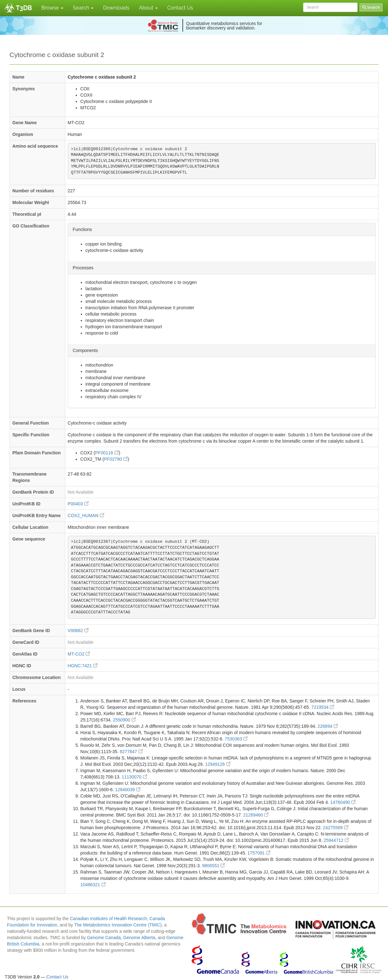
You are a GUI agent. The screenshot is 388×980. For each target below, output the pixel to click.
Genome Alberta (139, 938)
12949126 (218, 764)
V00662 (78, 631)
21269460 (256, 815)
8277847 (131, 752)
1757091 (259, 853)
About (148, 8)
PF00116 (107, 453)
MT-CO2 (79, 654)
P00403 (78, 504)
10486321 (93, 885)
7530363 (236, 739)
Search (83, 8)
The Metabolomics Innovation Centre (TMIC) (118, 925)
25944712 (336, 840)
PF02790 (116, 459)
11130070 (134, 777)
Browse (52, 8)
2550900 (124, 720)
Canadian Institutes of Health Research (108, 919)
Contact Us (180, 8)
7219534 (323, 707)
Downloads (116, 8)
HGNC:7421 (83, 666)
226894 (328, 726)
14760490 (343, 802)
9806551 (213, 866)
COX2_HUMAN (86, 516)
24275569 (335, 828)
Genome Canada (104, 938)
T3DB (24, 8)
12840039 (128, 790)
